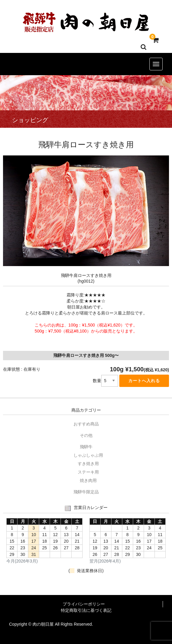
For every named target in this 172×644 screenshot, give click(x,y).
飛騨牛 (86, 447)
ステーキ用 (88, 472)
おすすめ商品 (86, 424)
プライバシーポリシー (84, 604)
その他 (86, 435)
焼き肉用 (88, 480)
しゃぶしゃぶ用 (88, 455)
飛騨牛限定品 (86, 492)
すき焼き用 (88, 464)
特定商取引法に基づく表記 (86, 610)
